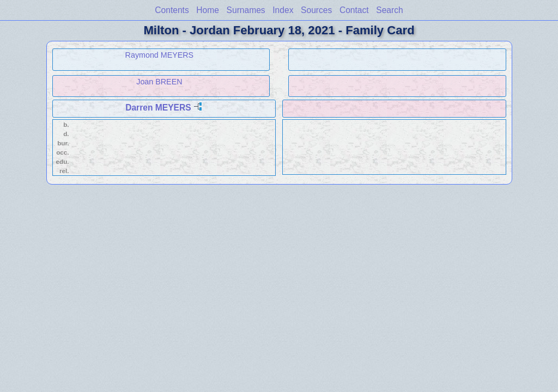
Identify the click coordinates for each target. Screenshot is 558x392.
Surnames (246, 10)
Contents (172, 10)
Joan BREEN (159, 82)
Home (208, 10)
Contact (354, 10)
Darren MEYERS (158, 108)
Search (389, 10)
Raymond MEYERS (160, 55)
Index (283, 10)
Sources (316, 10)
